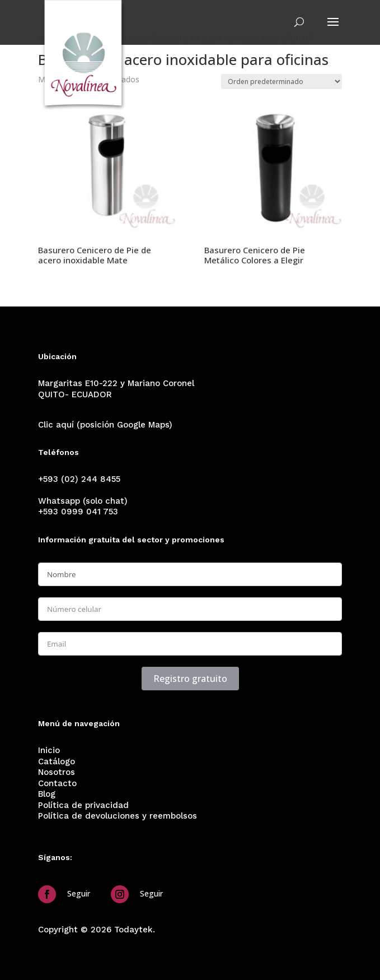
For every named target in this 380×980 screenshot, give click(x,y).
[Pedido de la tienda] (282, 82)
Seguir (79, 893)
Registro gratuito (190, 679)
